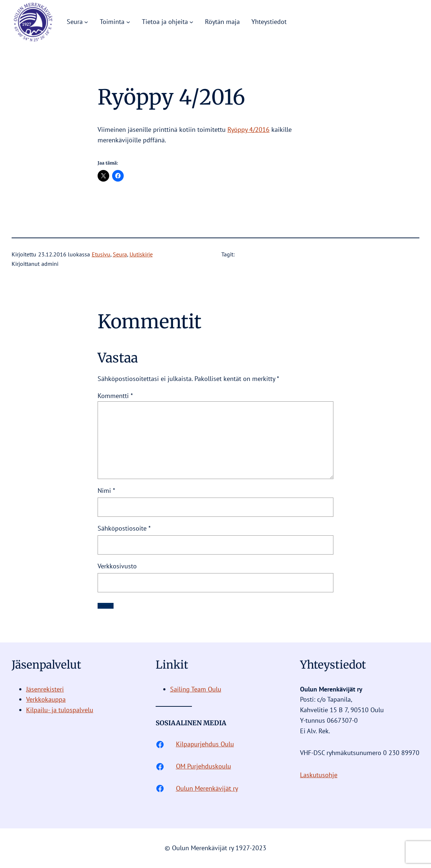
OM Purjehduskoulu (204, 766)
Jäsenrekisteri (45, 689)
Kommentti (115, 396)
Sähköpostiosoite (124, 528)
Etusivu (101, 254)
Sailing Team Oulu (196, 689)
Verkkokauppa (46, 699)
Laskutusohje (319, 775)
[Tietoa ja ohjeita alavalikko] (191, 22)
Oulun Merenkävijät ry (207, 788)
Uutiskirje (141, 254)
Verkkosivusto (117, 566)
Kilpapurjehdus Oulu (205, 744)
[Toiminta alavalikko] (128, 22)
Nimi (106, 490)
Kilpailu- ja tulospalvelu (60, 710)
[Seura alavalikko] (86, 22)
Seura (120, 254)
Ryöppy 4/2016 (249, 129)
